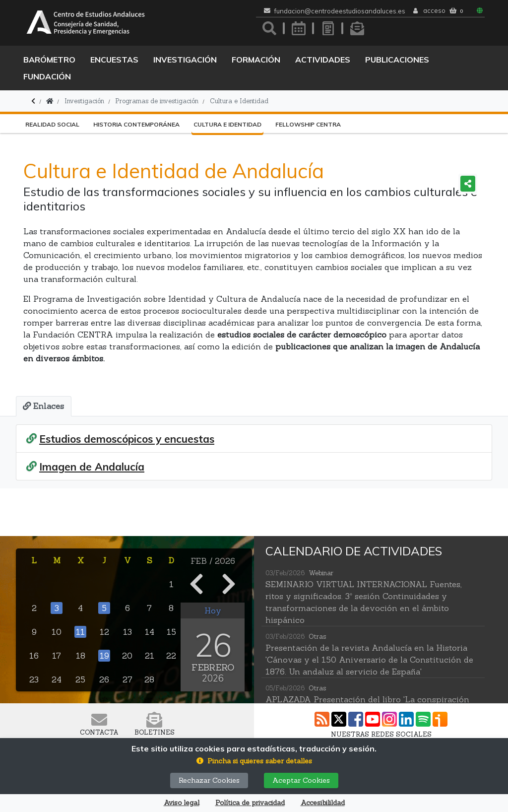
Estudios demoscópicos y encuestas (127, 438)
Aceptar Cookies (301, 780)
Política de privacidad (250, 803)
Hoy (213, 609)
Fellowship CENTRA (308, 124)
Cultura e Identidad (239, 101)
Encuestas (114, 60)
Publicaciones (397, 60)
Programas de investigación (157, 101)
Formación (256, 60)
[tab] (43, 406)
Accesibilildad (323, 803)
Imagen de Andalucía (92, 466)
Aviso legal (182, 803)
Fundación (47, 76)
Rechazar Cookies (209, 780)
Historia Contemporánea (136, 124)
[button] (254, 761)
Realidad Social (52, 124)
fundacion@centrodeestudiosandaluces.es (340, 11)
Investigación (185, 60)
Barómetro (49, 60)
